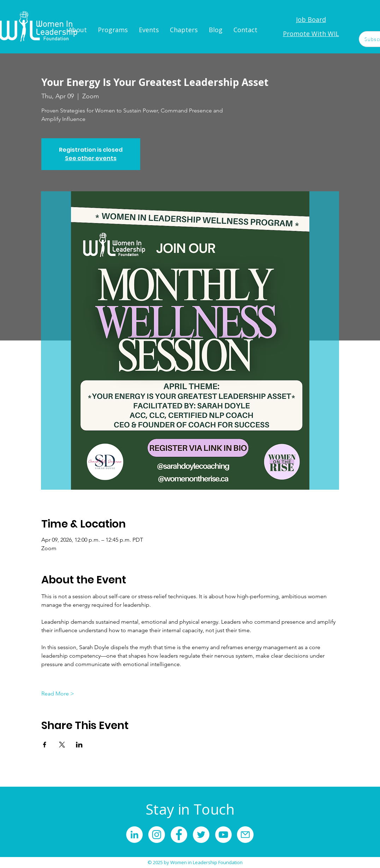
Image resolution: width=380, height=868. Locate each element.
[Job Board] (311, 19)
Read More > (58, 694)
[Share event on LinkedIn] (79, 745)
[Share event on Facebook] (45, 745)
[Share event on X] (62, 745)
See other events (91, 158)
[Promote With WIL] (311, 34)
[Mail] (245, 835)
